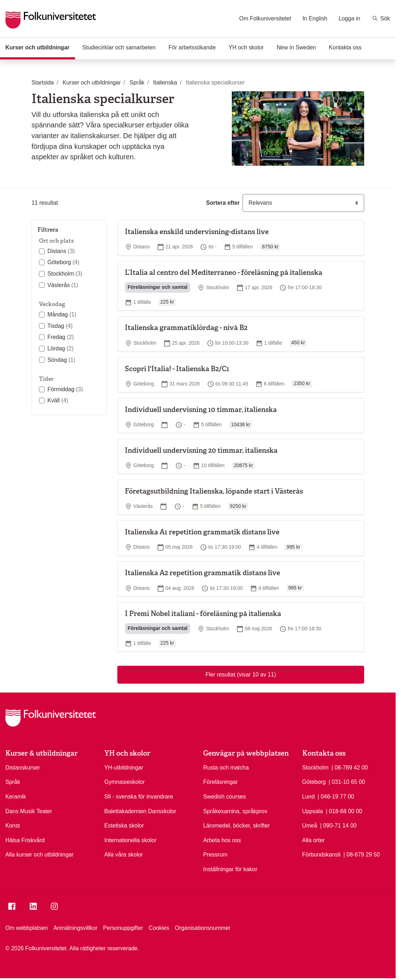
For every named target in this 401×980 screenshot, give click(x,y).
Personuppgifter (123, 928)
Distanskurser (23, 768)
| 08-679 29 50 (362, 854)
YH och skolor (246, 47)
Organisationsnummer (203, 928)
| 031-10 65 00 (347, 781)
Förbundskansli (321, 855)
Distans (61, 251)
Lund (309, 797)
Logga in (349, 18)
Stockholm (65, 274)
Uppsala (313, 811)
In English (315, 18)
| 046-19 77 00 (336, 796)
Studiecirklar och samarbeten (119, 47)
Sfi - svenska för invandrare (139, 797)
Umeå (310, 826)
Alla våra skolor (124, 855)
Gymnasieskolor (125, 782)
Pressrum (215, 855)
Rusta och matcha (226, 768)
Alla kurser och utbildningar (40, 855)
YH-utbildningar (124, 768)
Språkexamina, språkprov (235, 811)
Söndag (61, 360)
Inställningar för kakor (230, 869)
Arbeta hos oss (222, 840)
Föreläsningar (221, 782)
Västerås (63, 285)
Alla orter (314, 840)
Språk (13, 782)
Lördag (60, 348)
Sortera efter (223, 203)
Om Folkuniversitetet (265, 18)
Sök (381, 19)
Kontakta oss (345, 47)
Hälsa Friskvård (25, 840)
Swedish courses (225, 797)
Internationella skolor (131, 840)
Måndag (62, 314)
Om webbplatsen (27, 928)
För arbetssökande (192, 47)
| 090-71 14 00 (338, 825)
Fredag (60, 337)
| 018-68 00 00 (344, 811)
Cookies (159, 928)
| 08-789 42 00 (350, 767)
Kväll (58, 400)
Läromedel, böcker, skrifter (236, 826)
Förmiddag (65, 389)
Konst (13, 826)
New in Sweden (296, 47)
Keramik (16, 797)
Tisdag (60, 326)
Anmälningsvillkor (75, 928)
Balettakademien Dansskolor (140, 811)
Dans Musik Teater (29, 811)
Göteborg (63, 262)
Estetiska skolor (124, 826)
